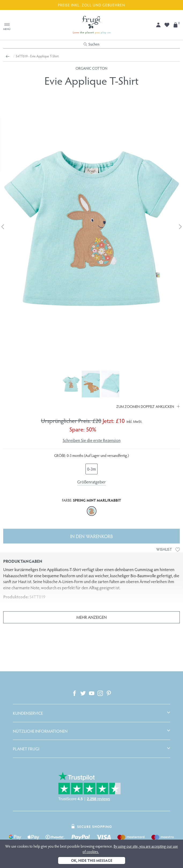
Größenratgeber (91, 482)
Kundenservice (28, 713)
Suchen (91, 44)
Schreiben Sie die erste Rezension (92, 440)
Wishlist (168, 549)
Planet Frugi (26, 749)
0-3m (91, 469)
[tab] (91, 713)
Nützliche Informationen (40, 731)
